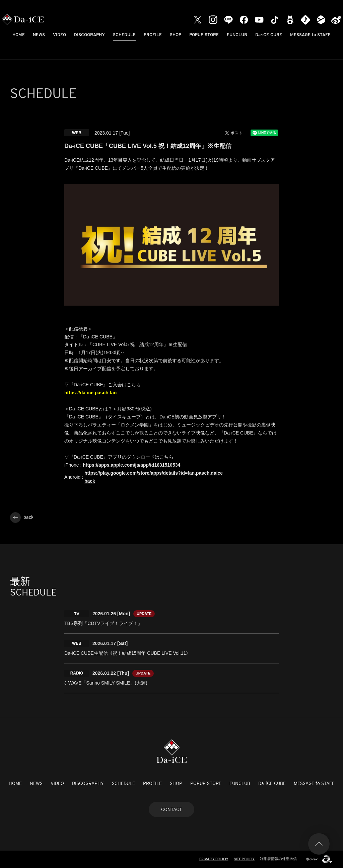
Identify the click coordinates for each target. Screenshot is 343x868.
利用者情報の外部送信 (278, 859)
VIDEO (59, 35)
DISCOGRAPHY (89, 35)
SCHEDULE (124, 35)
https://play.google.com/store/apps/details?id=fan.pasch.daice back (154, 477)
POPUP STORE (204, 35)
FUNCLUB (237, 35)
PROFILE (153, 35)
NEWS (39, 35)
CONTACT (171, 809)
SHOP (176, 35)
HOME (19, 35)
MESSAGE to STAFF (310, 35)
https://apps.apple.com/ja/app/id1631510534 (131, 465)
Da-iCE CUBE (269, 35)
